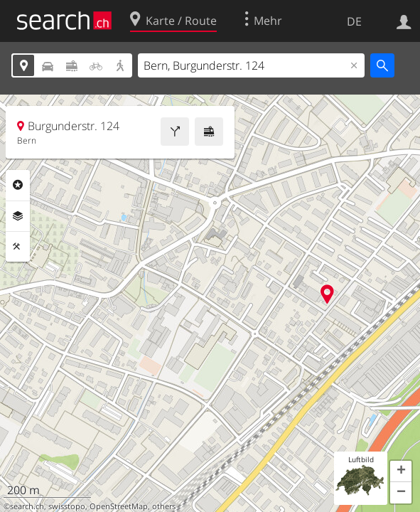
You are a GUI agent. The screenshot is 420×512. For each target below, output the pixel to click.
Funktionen (18, 247)
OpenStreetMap (119, 506)
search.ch (27, 506)
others (164, 506)
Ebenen (18, 216)
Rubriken (18, 185)
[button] (401, 471)
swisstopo (67, 506)
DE (354, 21)
